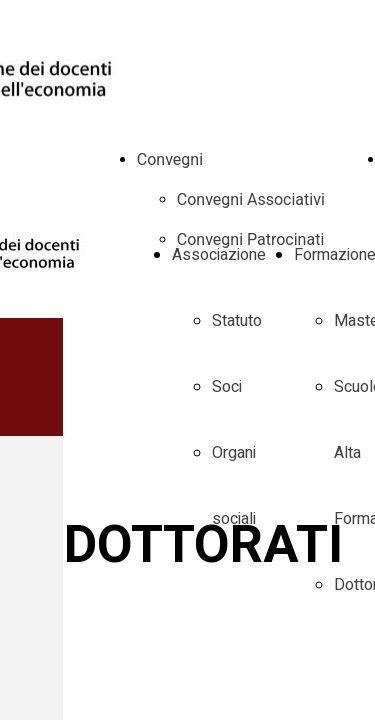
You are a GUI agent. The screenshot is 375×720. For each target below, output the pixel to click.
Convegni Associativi (251, 199)
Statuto (237, 321)
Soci (227, 387)
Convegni (170, 159)
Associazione (219, 255)
